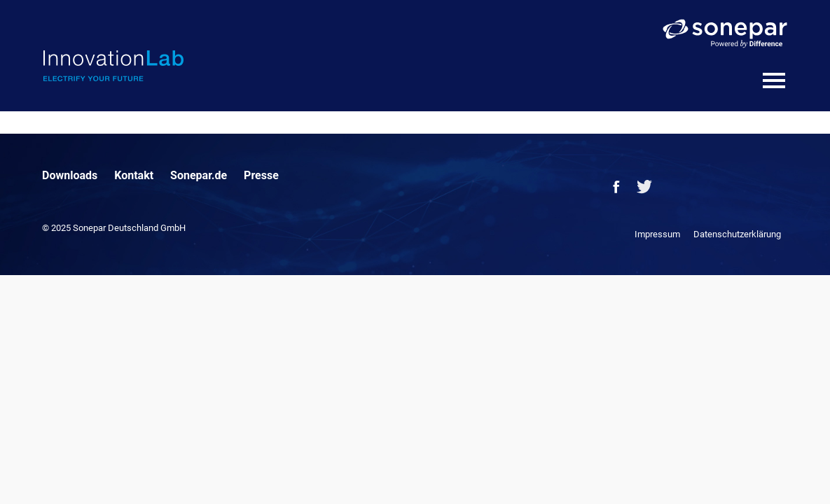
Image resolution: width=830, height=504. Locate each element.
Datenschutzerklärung (737, 234)
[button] (31, 473)
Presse (261, 175)
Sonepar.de (199, 175)
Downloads (70, 175)
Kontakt (134, 175)
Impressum (657, 234)
